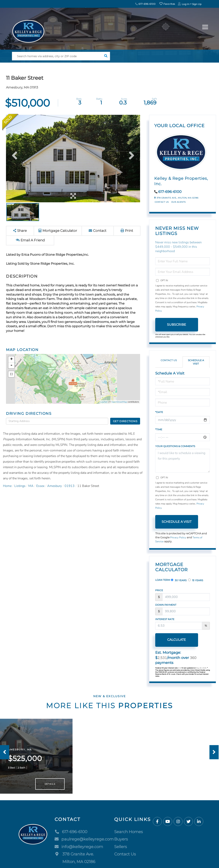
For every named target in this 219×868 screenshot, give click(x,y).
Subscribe (177, 325)
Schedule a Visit (196, 362)
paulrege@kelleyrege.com (84, 841)
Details (50, 786)
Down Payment (166, 605)
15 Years (196, 580)
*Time (159, 429)
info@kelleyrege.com (79, 849)
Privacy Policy (178, 538)
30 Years (179, 580)
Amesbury (55, 486)
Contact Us (162, 202)
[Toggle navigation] (205, 26)
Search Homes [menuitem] (129, 834)
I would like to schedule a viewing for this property (183, 461)
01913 (70, 486)
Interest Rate (165, 619)
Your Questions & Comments (175, 446)
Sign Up (197, 4)
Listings (20, 486)
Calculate (177, 640)
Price (159, 590)
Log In (186, 4)
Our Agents (178, 202)
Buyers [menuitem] (121, 841)
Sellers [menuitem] (121, 849)
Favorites (167, 4)
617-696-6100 (145, 4)
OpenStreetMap (119, 402)
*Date (159, 412)
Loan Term (163, 580)
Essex (40, 486)
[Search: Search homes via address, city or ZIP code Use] (57, 56)
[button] (106, 56)
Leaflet (104, 402)
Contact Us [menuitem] (125, 856)
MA (31, 486)
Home (7, 486)
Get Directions (125, 421)
